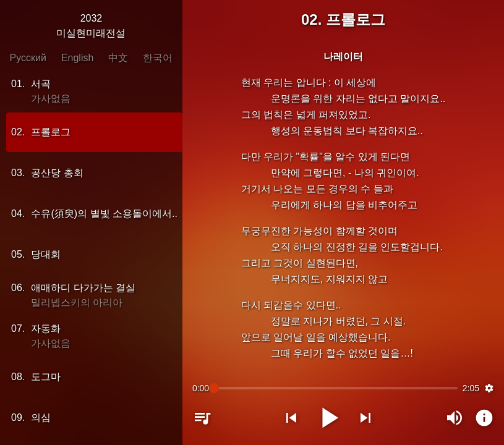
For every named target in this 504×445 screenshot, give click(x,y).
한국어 (158, 58)
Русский (28, 58)
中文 (118, 58)
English (77, 58)
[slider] (336, 388)
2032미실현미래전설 (91, 26)
